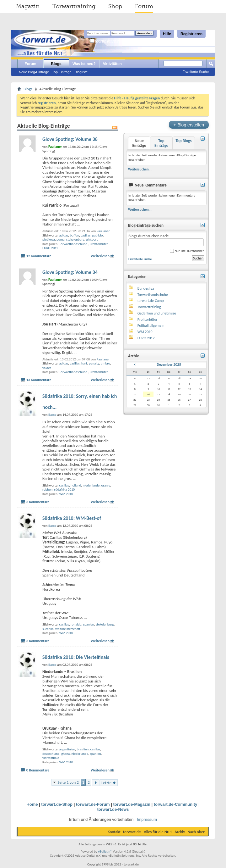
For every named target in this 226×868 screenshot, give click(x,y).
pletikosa (49, 239)
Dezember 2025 (169, 364)
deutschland (51, 754)
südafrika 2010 (65, 490)
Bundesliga (146, 288)
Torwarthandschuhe (73, 244)
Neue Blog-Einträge (34, 72)
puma (61, 239)
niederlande (91, 485)
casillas (86, 235)
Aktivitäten (112, 64)
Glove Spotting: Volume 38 (70, 139)
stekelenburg (75, 239)
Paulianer (103, 231)
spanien (89, 624)
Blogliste (81, 72)
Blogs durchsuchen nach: (166, 240)
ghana (65, 754)
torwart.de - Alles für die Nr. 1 (148, 832)
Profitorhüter (99, 244)
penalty (94, 363)
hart (84, 363)
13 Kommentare (39, 380)
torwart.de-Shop (57, 804)
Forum (144, 6)
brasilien (83, 749)
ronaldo (76, 624)
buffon (75, 235)
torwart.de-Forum (93, 804)
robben (47, 490)
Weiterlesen (100, 256)
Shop (115, 6)
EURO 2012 (50, 248)
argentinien (67, 749)
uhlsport (92, 239)
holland (76, 485)
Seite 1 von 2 (68, 782)
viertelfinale (51, 758)
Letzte (109, 783)
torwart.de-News (113, 809)
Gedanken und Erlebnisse (157, 313)
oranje (106, 485)
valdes (47, 368)
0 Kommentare (38, 770)
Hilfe (167, 34)
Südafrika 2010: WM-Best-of (72, 518)
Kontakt (114, 832)
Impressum (147, 819)
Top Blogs (183, 141)
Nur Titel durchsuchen (187, 251)
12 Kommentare (39, 256)
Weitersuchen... (140, 169)
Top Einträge (62, 72)
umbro (105, 363)
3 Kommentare (38, 502)
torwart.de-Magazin (132, 804)
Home (32, 804)
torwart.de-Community (176, 804)
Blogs (56, 64)
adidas (64, 235)
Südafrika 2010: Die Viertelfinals (76, 657)
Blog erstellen (189, 125)
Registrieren (191, 34)
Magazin (28, 6)
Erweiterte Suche (196, 72)
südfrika (48, 629)
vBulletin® (105, 851)
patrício (98, 235)
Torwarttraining (74, 6)
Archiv (180, 832)
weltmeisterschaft (68, 629)
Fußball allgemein (151, 325)
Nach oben (196, 832)
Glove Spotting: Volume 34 (70, 272)
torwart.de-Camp (151, 301)
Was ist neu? (84, 64)
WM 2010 (66, 494)
